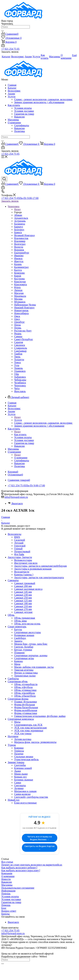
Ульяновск (20, 371)
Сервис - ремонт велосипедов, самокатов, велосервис (43, 99)
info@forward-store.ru (16, 497)
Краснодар (20, 282)
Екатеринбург (22, 253)
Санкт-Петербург (24, 339)
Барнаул (19, 227)
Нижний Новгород (24, 308)
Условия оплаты (23, 108)
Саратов (19, 342)
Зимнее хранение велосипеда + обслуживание (39, 102)
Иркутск (19, 261)
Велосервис (14, 91)
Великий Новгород (24, 235)
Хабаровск (20, 377)
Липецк (18, 290)
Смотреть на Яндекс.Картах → (39, 848)
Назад (17, 209)
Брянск (18, 232)
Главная (12, 85)
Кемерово (19, 273)
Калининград (21, 267)
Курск (17, 287)
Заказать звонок (10, 201)
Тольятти (19, 360)
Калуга (18, 270)
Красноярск (21, 284)
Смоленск (20, 345)
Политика (19, 131)
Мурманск (20, 302)
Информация (8, 891)
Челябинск (20, 383)
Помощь (6, 894)
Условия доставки (24, 111)
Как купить (14, 105)
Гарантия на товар (24, 114)
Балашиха (20, 224)
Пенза (17, 325)
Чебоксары (20, 380)
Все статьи (7, 862)
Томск (17, 362)
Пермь (18, 328)
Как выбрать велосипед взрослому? (21, 870)
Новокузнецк (21, 310)
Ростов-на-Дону (23, 331)
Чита (17, 388)
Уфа (16, 374)
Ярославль (20, 391)
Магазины (13, 120)
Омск (17, 316)
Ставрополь (21, 348)
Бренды (5, 914)
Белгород (19, 230)
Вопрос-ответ (9, 911)
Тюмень (19, 368)
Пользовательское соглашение (18, 888)
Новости (6, 879)
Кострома (19, 279)
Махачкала (20, 296)
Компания (7, 873)
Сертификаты (22, 125)
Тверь (17, 357)
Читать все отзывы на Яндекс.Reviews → (40, 838)
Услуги (12, 97)
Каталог (12, 88)
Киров (18, 276)
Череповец (20, 386)
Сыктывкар (20, 351)
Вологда (19, 247)
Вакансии (19, 117)
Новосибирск (21, 313)
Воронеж (19, 250)
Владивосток (21, 238)
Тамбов (18, 354)
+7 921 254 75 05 (10, 49)
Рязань (18, 334)
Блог (4, 908)
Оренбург (19, 322)
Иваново (19, 256)
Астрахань (20, 221)
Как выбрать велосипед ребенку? (19, 868)
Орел (17, 319)
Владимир (20, 241)
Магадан (19, 293)
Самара (18, 336)
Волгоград (20, 244)
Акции (11, 94)
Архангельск (21, 218)
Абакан (18, 215)
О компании (14, 123)
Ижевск (18, 258)
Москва (18, 299)
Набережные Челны (25, 305)
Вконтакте (15, 503)
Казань (18, 264)
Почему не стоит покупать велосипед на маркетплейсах (32, 865)
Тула (17, 365)
